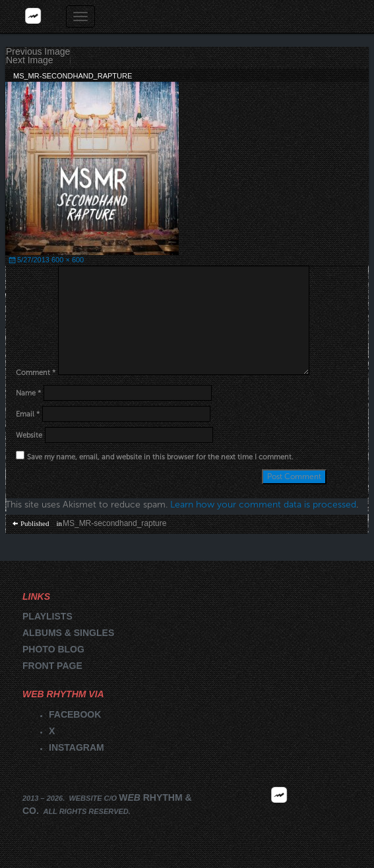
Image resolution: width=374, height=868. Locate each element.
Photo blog (53, 649)
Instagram (77, 747)
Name (28, 393)
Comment (36, 373)
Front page (52, 666)
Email (28, 414)
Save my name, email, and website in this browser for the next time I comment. (160, 457)
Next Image (30, 60)
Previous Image (38, 52)
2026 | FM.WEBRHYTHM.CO (279, 815)
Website (29, 435)
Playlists (47, 616)
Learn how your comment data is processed (263, 505)
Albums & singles (68, 633)
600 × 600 (68, 260)
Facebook (75, 714)
